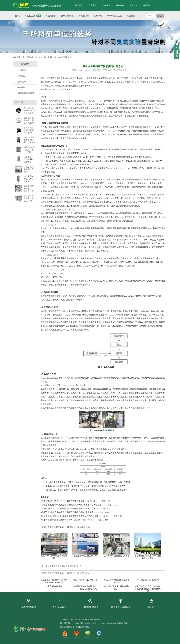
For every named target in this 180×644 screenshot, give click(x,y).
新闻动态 (30, 57)
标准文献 (133, 5)
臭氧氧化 (109, 82)
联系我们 (147, 5)
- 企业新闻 (22, 70)
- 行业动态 (22, 87)
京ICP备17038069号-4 (84, 627)
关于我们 (79, 5)
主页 (23, 57)
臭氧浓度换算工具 (120, 623)
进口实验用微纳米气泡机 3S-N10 (29, 198)
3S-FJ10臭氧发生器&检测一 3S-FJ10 (29, 140)
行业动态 (39, 57)
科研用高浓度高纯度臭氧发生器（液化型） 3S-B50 (29, 181)
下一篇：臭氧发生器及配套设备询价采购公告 (62, 566)
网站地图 (63, 623)
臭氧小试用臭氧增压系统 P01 (29, 169)
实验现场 (106, 5)
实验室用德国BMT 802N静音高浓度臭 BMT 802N (29, 113)
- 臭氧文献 (22, 82)
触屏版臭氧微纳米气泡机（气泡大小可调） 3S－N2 (29, 123)
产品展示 (93, 5)
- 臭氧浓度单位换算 (26, 93)
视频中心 (120, 5)
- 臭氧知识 (22, 76)
